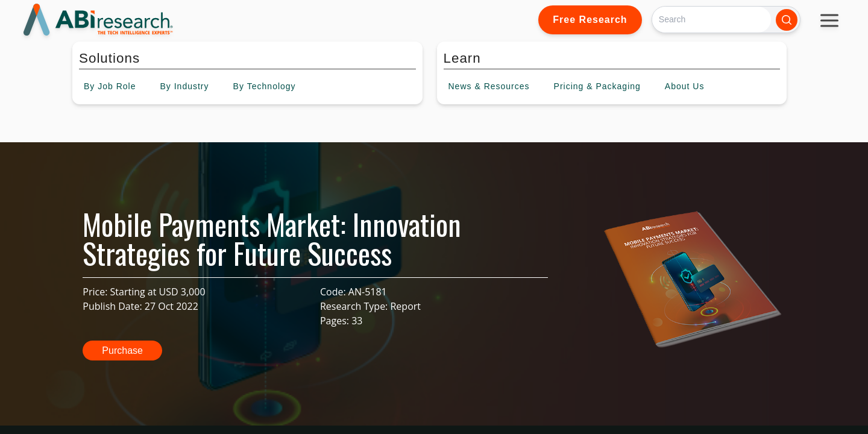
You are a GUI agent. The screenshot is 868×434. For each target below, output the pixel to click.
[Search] (712, 20)
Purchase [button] (122, 351)
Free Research (590, 20)
